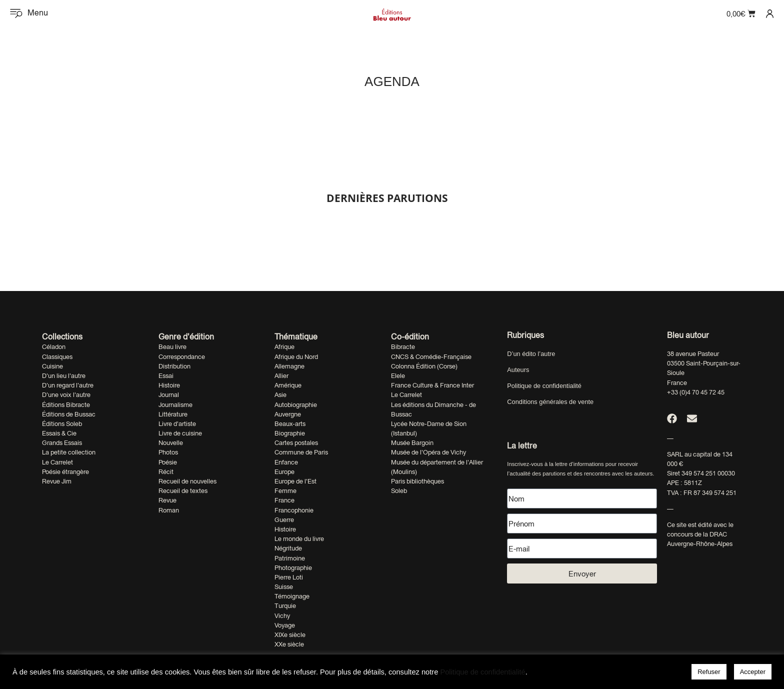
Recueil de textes (183, 491)
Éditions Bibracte (66, 405)
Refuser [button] (709, 672)
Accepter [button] (753, 672)
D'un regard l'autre (68, 385)
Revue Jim (57, 481)
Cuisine (52, 366)
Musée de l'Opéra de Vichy (428, 452)
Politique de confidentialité (544, 386)
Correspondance (182, 357)
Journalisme (175, 405)
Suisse (284, 587)
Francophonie (294, 510)
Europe (284, 472)
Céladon (54, 347)
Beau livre (172, 347)
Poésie (168, 462)
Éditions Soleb (62, 424)
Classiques (57, 357)
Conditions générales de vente (550, 402)
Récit (166, 472)
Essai (166, 376)
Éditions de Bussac (69, 414)
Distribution (174, 366)
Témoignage (292, 596)
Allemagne (289, 366)
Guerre (284, 520)
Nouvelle (171, 443)
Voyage (285, 625)
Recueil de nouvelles (187, 481)
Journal (169, 395)
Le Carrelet (57, 462)
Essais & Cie (59, 433)
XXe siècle (289, 644)
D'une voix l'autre (66, 395)
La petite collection (69, 452)
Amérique (288, 385)
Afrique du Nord (296, 357)
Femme (285, 491)
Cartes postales (296, 443)
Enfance (286, 462)
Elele (398, 376)
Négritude (288, 548)
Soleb (399, 491)
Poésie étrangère (65, 472)
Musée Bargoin (412, 443)
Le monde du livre (299, 539)
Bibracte (403, 347)
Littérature (173, 414)
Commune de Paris (301, 452)
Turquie (285, 606)
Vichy (282, 616)
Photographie (293, 568)
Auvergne (288, 414)
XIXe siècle (290, 635)
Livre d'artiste (177, 424)
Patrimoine (290, 558)
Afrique (284, 347)
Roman (169, 510)
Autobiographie (296, 405)
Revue (167, 500)
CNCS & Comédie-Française (431, 357)
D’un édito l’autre (531, 354)
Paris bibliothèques (417, 481)
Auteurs (518, 370)
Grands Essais (62, 443)
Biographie (290, 433)
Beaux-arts (290, 424)
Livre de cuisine (180, 433)
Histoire (169, 385)
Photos (168, 452)
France (284, 500)
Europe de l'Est (295, 481)
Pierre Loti (289, 577)
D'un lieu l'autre (64, 376)
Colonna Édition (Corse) (424, 366)
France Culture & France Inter (432, 385)
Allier (281, 376)
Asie (280, 395)
